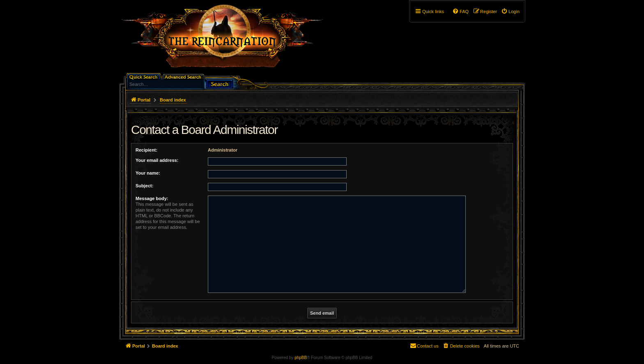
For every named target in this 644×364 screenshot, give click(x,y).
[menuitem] (510, 12)
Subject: (144, 186)
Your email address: (157, 160)
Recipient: (146, 150)
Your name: (148, 173)
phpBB (301, 358)
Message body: (152, 198)
